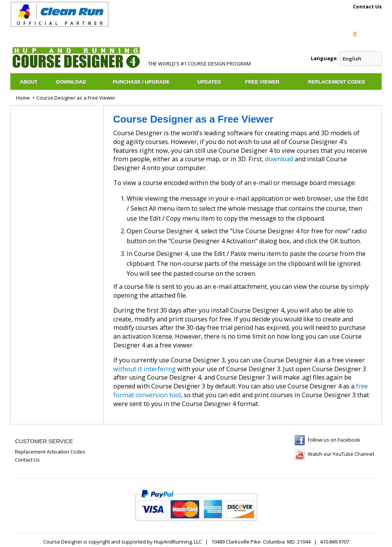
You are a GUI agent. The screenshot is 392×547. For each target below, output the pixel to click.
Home (23, 98)
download (279, 159)
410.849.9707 (335, 542)
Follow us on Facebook (334, 440)
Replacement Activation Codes (50, 452)
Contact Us (367, 7)
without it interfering (145, 369)
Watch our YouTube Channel (341, 454)
